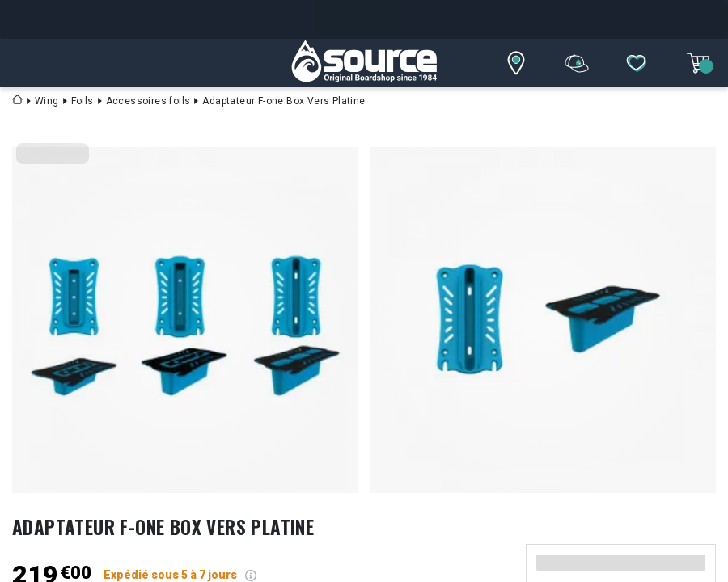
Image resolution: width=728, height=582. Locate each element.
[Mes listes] (637, 63)
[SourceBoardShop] (364, 63)
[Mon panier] (698, 63)
